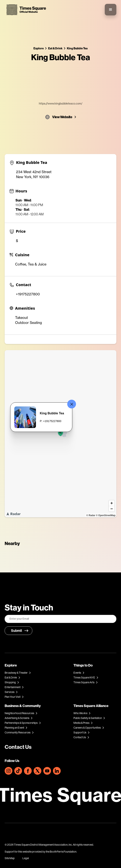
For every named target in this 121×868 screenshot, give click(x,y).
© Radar (91, 515)
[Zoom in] (112, 503)
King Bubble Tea (77, 48)
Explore (39, 48)
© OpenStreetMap (106, 515)
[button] (111, 10)
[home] (25, 10)
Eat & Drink (55, 48)
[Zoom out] (112, 509)
